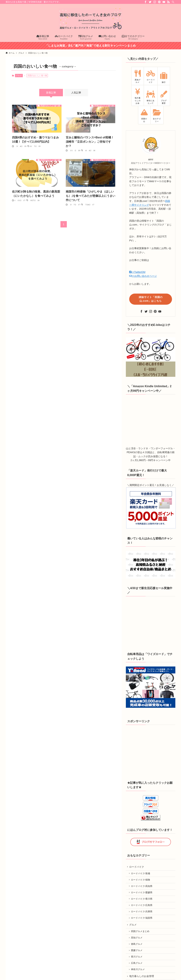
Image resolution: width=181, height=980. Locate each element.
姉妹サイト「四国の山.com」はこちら (151, 299)
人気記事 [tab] (76, 93)
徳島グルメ (137, 945)
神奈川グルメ (138, 971)
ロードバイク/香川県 (142, 898)
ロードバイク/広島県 (142, 904)
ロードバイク (137, 864)
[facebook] (145, 2)
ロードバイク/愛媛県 (142, 891)
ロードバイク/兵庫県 (142, 911)
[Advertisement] (152, 751)
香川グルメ (137, 958)
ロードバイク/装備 (141, 871)
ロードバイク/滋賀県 (142, 917)
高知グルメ (137, 938)
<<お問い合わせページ (143, 276)
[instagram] (155, 2)
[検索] (173, 2)
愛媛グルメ (137, 951)
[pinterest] (159, 2)
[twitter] (150, 2)
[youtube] (164, 2)
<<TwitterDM (137, 272)
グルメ (19, 75)
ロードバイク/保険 (141, 878)
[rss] (168, 2)
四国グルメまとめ (141, 932)
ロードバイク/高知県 (142, 884)
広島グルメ (137, 964)
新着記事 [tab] (51, 93)
